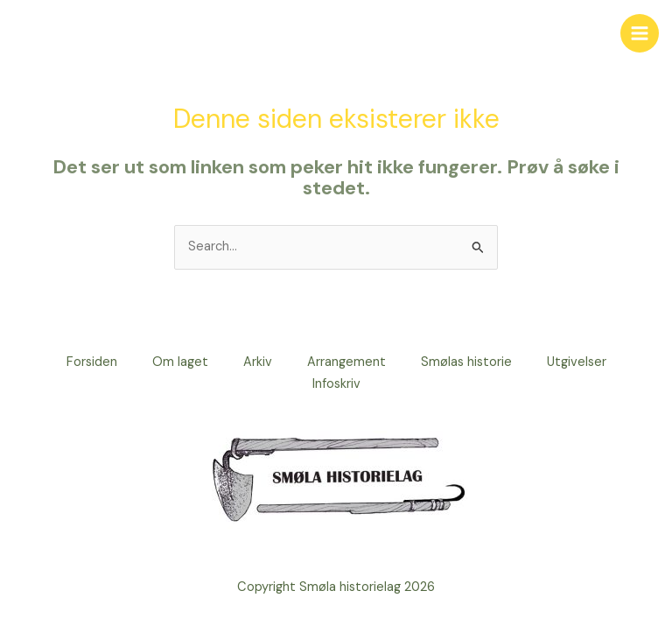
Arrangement (346, 362)
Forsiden (92, 362)
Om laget (180, 362)
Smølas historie (466, 362)
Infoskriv (336, 384)
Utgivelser (577, 362)
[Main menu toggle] (640, 33)
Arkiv (258, 362)
